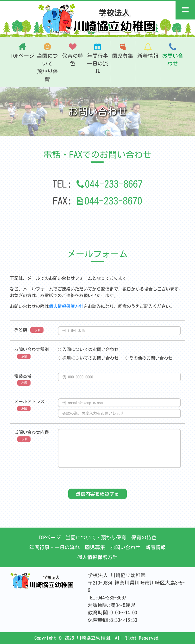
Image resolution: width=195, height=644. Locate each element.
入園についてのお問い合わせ (88, 349)
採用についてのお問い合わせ (88, 358)
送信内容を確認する (97, 494)
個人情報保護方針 (66, 306)
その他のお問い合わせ (149, 358)
